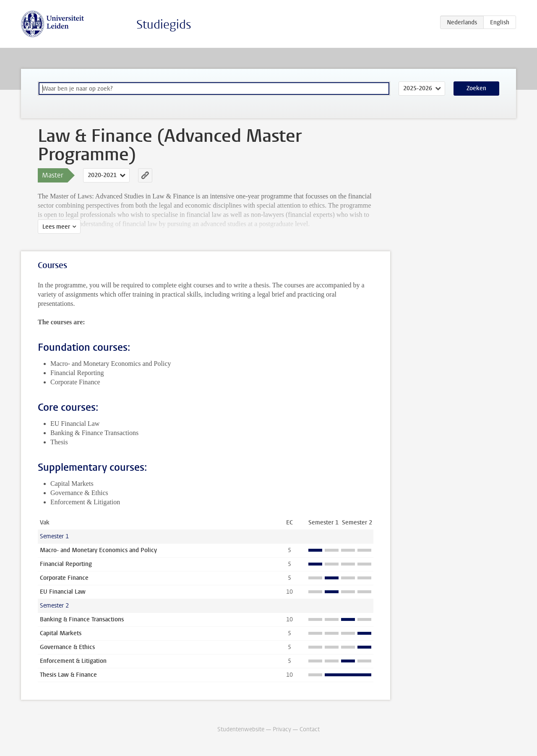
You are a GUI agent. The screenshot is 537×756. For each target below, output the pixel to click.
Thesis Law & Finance (68, 675)
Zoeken (476, 88)
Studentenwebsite (241, 729)
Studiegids (164, 25)
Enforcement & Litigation (73, 661)
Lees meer (56, 227)
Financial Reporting (66, 564)
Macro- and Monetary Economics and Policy (98, 550)
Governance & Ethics (67, 647)
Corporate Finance (64, 578)
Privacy (282, 729)
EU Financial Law (63, 592)
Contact (310, 729)
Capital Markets (61, 633)
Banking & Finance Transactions (82, 619)
